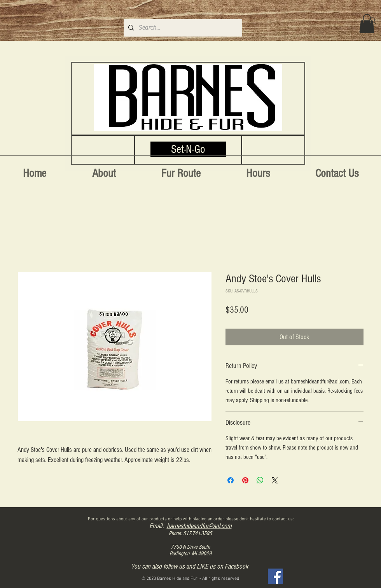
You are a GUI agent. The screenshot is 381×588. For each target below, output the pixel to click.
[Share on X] (275, 480)
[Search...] (182, 28)
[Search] (373, 21)
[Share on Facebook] (231, 480)
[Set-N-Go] (188, 149)
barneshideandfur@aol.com (199, 526)
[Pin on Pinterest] (245, 480)
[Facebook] (275, 576)
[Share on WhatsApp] (260, 480)
